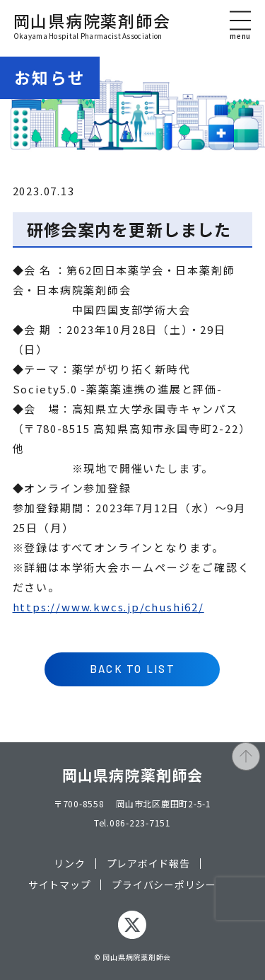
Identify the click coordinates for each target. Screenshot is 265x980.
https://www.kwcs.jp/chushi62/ (108, 607)
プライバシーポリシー (164, 885)
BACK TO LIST (132, 669)
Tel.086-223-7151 (132, 823)
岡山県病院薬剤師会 (92, 26)
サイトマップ (60, 885)
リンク (69, 864)
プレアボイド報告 (148, 864)
